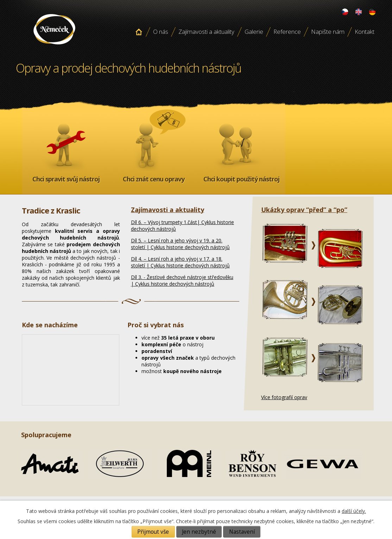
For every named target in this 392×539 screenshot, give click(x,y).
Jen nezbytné (199, 532)
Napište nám (328, 32)
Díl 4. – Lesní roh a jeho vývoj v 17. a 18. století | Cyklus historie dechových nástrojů (180, 262)
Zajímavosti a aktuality (206, 32)
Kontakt (365, 32)
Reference (287, 32)
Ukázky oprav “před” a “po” (304, 210)
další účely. (354, 511)
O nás (161, 32)
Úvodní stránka (139, 32)
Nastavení (242, 532)
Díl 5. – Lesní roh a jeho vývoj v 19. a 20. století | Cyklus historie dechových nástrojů (180, 244)
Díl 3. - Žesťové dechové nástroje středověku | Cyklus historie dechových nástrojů (182, 280)
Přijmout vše (153, 532)
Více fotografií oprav (284, 397)
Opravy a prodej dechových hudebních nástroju (54, 47)
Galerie (254, 32)
